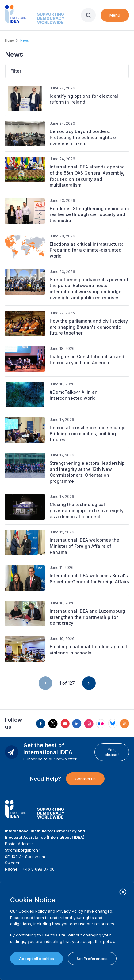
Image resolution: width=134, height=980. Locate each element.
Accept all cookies (36, 959)
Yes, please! (112, 752)
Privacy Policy (70, 911)
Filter (16, 71)
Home (9, 40)
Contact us (85, 779)
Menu (115, 15)
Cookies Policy (33, 911)
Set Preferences (92, 959)
